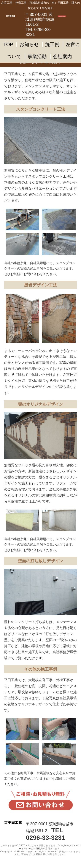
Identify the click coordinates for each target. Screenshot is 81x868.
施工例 (52, 44)
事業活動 (37, 57)
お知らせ (29, 44)
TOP (8, 44)
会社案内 (62, 57)
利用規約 (38, 849)
